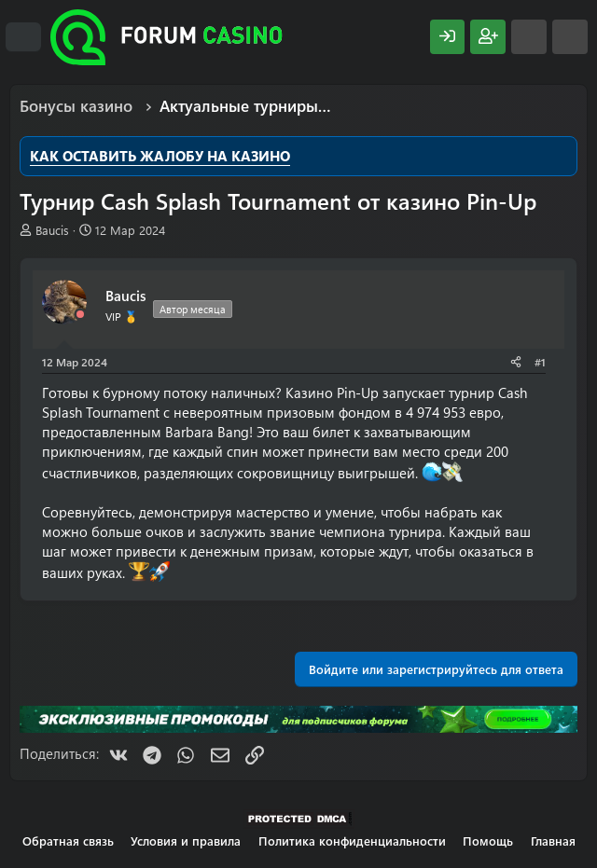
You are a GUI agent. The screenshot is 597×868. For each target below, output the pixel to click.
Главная (553, 840)
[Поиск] (570, 37)
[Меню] (23, 37)
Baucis (52, 230)
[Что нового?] (529, 37)
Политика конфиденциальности (352, 840)
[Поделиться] (516, 362)
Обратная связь (68, 840)
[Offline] (80, 315)
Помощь (488, 840)
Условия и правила (186, 840)
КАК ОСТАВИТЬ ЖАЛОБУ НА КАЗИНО (160, 156)
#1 (540, 362)
